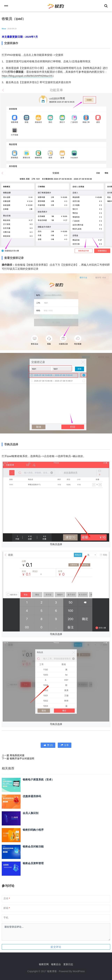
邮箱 (7, 908)
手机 (6, 918)
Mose (4, 29)
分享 (65, 745)
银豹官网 (44, 964)
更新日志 (68, 964)
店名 (7, 898)
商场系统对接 (17, 755)
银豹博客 (52, 971)
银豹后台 (56, 964)
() (48, 745)
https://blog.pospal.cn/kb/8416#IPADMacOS (27, 76)
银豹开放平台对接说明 (22, 758)
